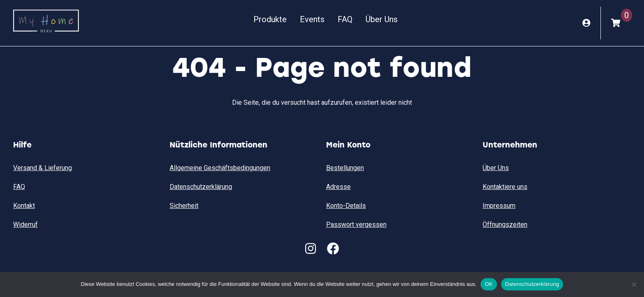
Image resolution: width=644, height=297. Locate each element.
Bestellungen (345, 168)
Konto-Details (346, 206)
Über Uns (382, 19)
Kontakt (24, 206)
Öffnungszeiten (505, 224)
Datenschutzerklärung (201, 187)
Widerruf (25, 224)
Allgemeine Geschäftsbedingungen (220, 168)
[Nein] (634, 284)
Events (312, 19)
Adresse (338, 187)
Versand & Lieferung (43, 168)
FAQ (345, 19)
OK (489, 284)
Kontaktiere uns (505, 187)
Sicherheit (184, 206)
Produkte (270, 19)
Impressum (499, 206)
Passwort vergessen (356, 224)
